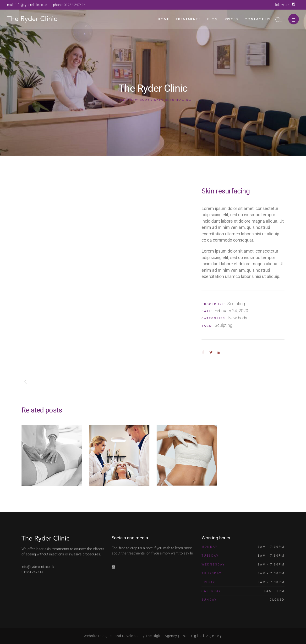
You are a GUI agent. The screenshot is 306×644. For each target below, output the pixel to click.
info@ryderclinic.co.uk (31, 5)
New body (238, 318)
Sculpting (236, 304)
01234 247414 (75, 5)
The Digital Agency (201, 636)
